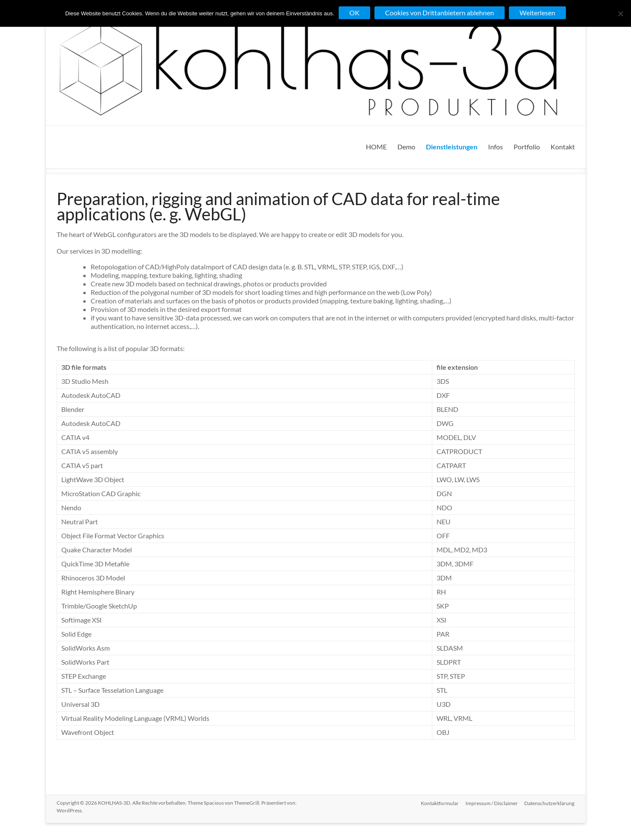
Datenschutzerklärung (550, 803)
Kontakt (563, 147)
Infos (495, 147)
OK (354, 13)
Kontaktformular (440, 803)
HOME (376, 147)
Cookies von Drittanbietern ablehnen (440, 13)
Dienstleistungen (452, 147)
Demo (406, 147)
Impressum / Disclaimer (492, 803)
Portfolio (527, 147)
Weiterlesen (537, 13)
